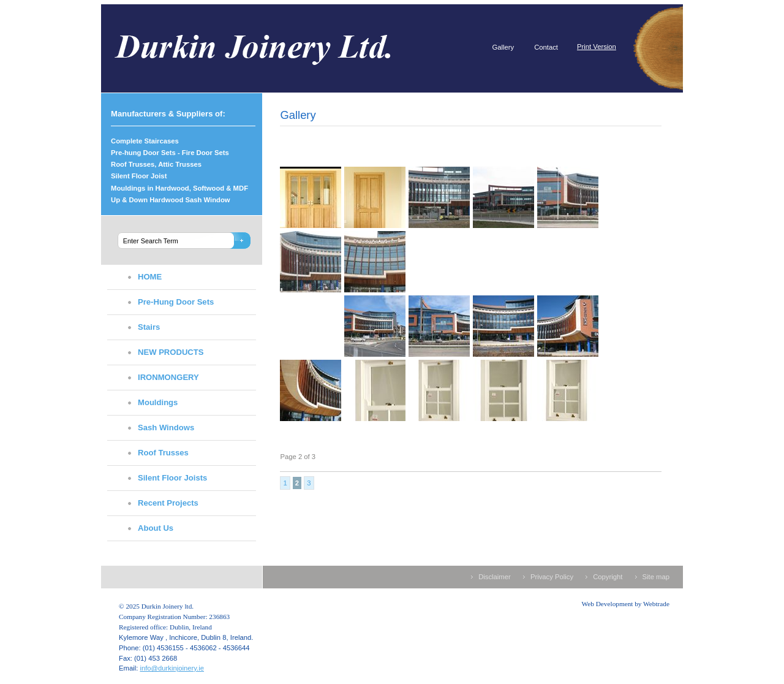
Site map (656, 577)
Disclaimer (495, 577)
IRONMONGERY (168, 377)
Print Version (597, 47)
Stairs (149, 327)
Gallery (503, 47)
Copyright (608, 577)
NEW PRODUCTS (171, 352)
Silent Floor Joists (172, 478)
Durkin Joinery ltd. (276, 48)
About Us (156, 528)
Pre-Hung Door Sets (176, 302)
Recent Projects (168, 503)
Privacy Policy (552, 577)
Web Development (608, 604)
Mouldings (158, 402)
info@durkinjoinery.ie (172, 668)
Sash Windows (166, 427)
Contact (546, 47)
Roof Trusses (163, 453)
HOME (150, 277)
